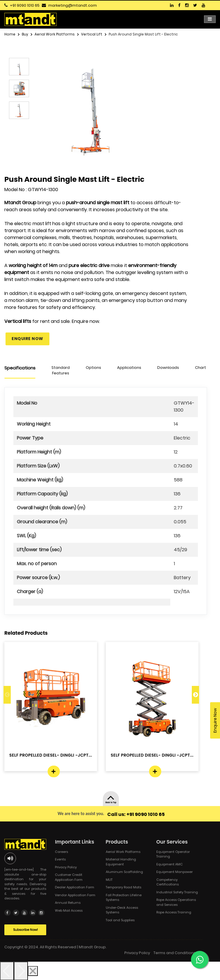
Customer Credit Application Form (69, 877)
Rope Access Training (174, 912)
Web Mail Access (69, 910)
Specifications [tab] (20, 368)
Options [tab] (93, 368)
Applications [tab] (129, 368)
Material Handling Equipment (121, 862)
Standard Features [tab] (61, 370)
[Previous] (7, 971)
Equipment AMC (170, 864)
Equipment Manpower (175, 872)
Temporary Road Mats (124, 887)
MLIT (109, 880)
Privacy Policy (66, 867)
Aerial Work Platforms (123, 852)
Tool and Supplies (120, 920)
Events (60, 859)
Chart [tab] (201, 368)
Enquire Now (27, 339)
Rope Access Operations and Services (176, 902)
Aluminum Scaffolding (124, 872)
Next (195, 695)
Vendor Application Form (75, 895)
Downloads (168, 368)
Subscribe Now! (25, 929)
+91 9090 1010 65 (25, 5)
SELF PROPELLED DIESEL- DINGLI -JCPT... (51, 755)
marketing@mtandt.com (73, 5)
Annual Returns (68, 903)
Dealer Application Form (75, 887)
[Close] (33, 971)
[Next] (21, 971)
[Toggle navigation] (210, 19)
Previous (7, 695)
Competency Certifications (168, 882)
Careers (61, 852)
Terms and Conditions (175, 953)
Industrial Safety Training (177, 892)
